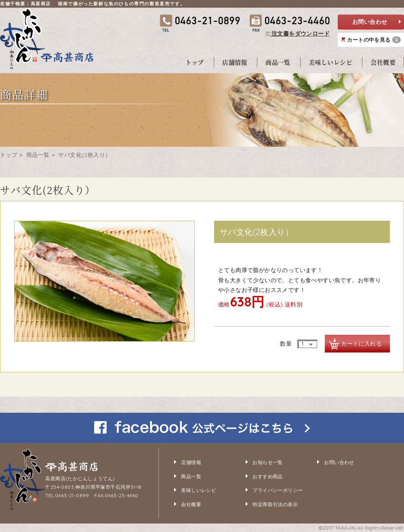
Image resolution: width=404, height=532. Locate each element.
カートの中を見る (371, 40)
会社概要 (383, 62)
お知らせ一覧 (267, 462)
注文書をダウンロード (298, 34)
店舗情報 (235, 62)
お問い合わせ (377, 22)
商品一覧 (278, 62)
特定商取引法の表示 (275, 504)
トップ (195, 62)
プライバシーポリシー (278, 490)
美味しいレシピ (330, 62)
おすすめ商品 (267, 476)
